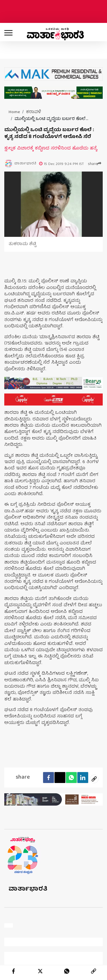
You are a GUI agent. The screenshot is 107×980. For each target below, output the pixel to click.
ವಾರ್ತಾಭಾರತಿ (28, 889)
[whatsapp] (67, 971)
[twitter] (40, 971)
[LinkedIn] (83, 778)
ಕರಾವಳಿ (34, 112)
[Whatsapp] (71, 778)
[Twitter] (60, 778)
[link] (94, 971)
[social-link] (94, 779)
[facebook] (49, 778)
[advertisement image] (53, 383)
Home (14, 112)
